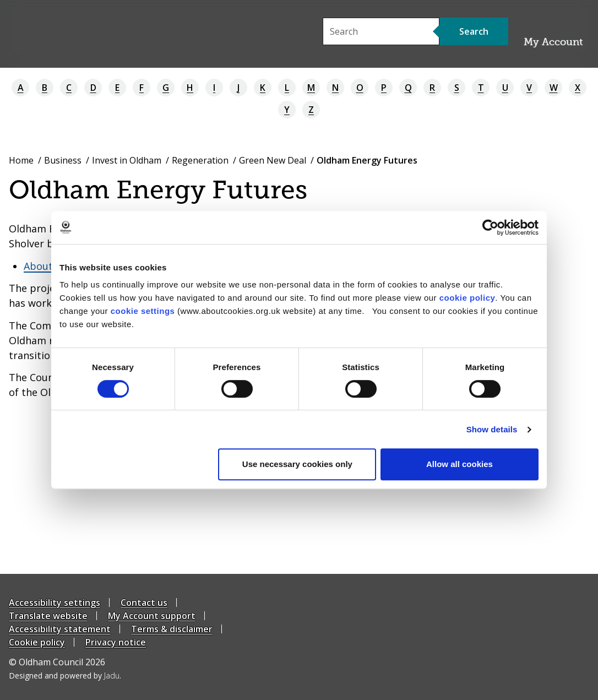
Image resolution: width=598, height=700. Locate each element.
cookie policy (467, 298)
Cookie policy (37, 642)
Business (63, 160)
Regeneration (200, 160)
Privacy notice (116, 642)
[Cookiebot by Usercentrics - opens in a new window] (490, 227)
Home (21, 160)
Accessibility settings (55, 603)
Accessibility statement (60, 629)
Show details (492, 429)
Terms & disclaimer (172, 629)
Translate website (48, 616)
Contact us (144, 603)
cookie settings (143, 311)
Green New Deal (273, 160)
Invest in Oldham (127, 160)
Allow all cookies (460, 464)
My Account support (152, 616)
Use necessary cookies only (297, 464)
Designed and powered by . (65, 675)
